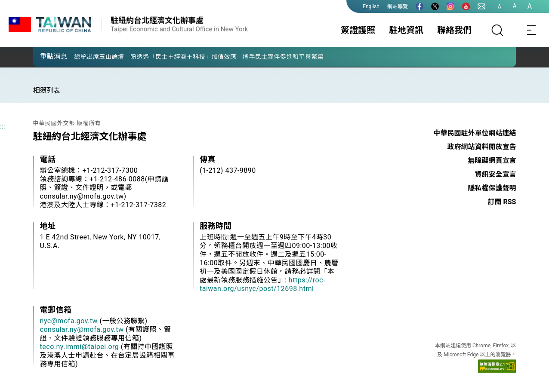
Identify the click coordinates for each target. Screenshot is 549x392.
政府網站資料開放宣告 (481, 147)
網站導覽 (398, 6)
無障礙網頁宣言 (492, 161)
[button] (46, 56)
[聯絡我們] (481, 6)
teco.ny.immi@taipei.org (80, 347)
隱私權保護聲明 (492, 188)
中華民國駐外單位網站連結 (475, 133)
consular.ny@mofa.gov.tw (82, 329)
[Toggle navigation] (532, 30)
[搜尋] (497, 30)
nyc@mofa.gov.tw (69, 321)
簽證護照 (358, 30)
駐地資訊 (406, 30)
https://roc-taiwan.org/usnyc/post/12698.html (262, 284)
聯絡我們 (454, 30)
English (371, 6)
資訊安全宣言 (495, 174)
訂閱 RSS (502, 202)
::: (3, 126)
